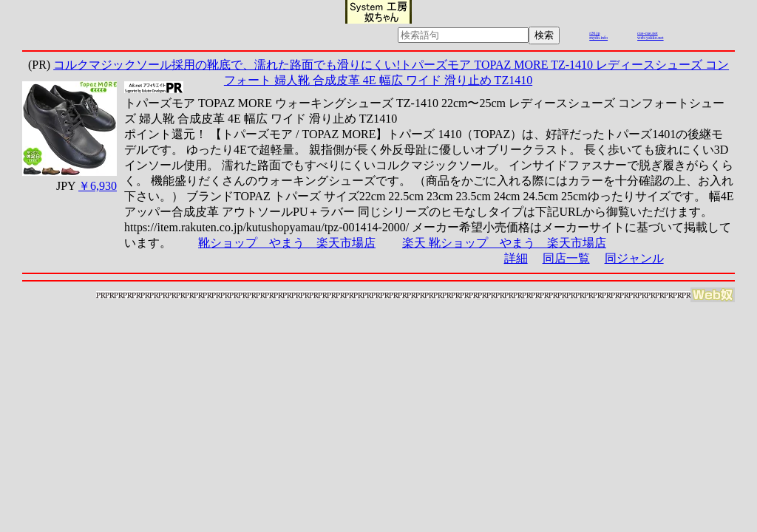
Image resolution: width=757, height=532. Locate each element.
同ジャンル (634, 258)
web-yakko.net (651, 38)
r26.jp (594, 33)
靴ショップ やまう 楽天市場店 (287, 243)
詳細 (516, 258)
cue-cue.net (647, 33)
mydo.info (598, 38)
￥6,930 (98, 186)
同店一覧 (566, 258)
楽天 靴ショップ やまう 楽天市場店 (504, 243)
